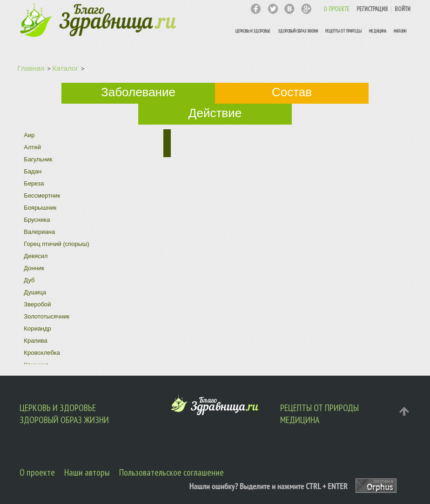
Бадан (33, 171)
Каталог (66, 68)
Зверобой (37, 304)
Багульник (38, 159)
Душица (35, 292)
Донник (34, 268)
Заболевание (138, 92)
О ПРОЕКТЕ (336, 9)
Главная (31, 68)
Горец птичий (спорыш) (57, 244)
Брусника (37, 220)
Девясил (36, 256)
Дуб (29, 280)
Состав (292, 92)
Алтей (32, 147)
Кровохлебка (42, 353)
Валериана (39, 232)
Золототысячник (47, 316)
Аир (29, 135)
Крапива (35, 341)
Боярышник (40, 208)
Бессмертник (42, 196)
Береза (34, 183)
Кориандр (37, 328)
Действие (215, 113)
